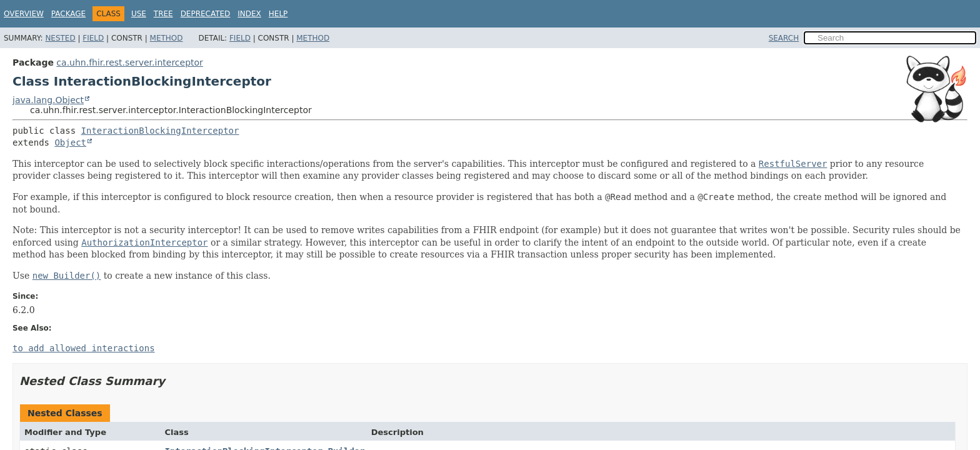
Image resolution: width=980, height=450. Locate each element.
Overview (24, 14)
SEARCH (784, 38)
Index (249, 14)
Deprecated (206, 14)
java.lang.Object (48, 100)
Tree (163, 14)
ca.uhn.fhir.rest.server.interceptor (130, 62)
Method (167, 38)
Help (278, 14)
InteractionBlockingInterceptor (160, 131)
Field (93, 38)
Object (70, 142)
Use (139, 14)
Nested (60, 38)
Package (68, 14)
